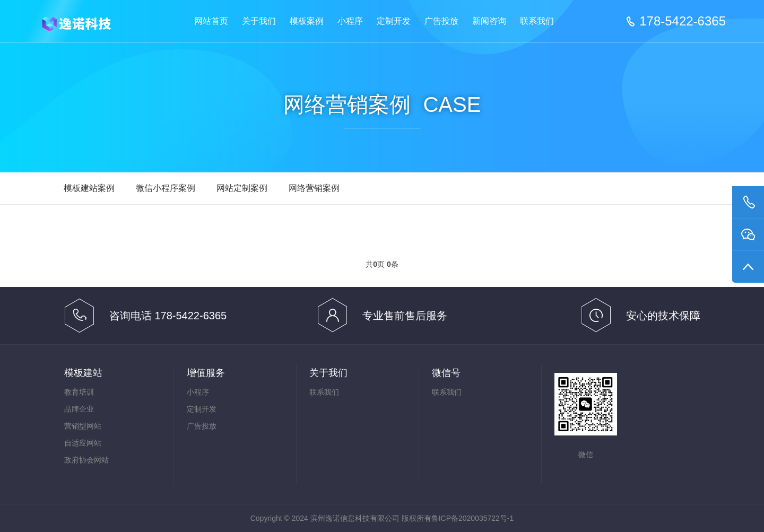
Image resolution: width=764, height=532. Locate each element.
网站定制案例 (242, 188)
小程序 (350, 21)
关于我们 (259, 21)
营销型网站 (83, 426)
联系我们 (537, 21)
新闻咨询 (489, 21)
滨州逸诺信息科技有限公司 (85, 22)
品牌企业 (79, 409)
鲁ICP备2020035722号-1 (473, 518)
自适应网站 (83, 443)
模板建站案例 (89, 188)
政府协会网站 (86, 460)
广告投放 (441, 21)
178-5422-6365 (683, 21)
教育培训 (79, 392)
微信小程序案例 (166, 188)
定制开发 (394, 21)
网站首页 (211, 21)
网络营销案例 (314, 188)
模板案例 (307, 21)
